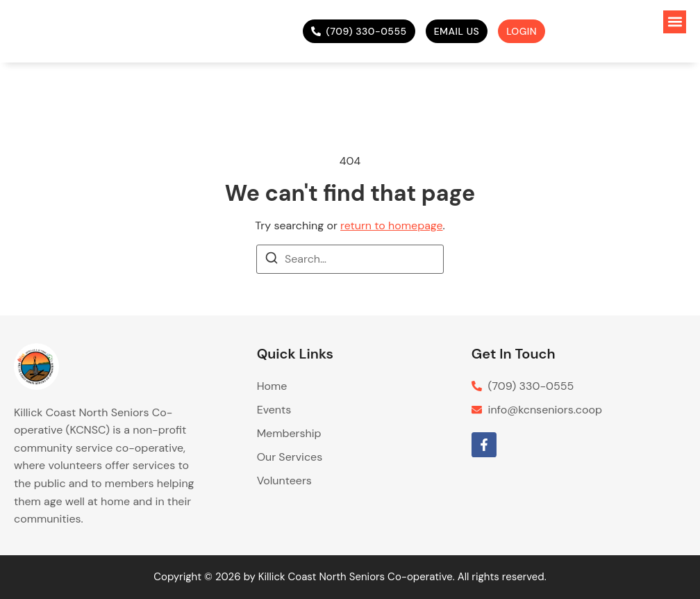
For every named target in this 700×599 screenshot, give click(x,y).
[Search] (272, 260)
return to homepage (391, 225)
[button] (675, 22)
